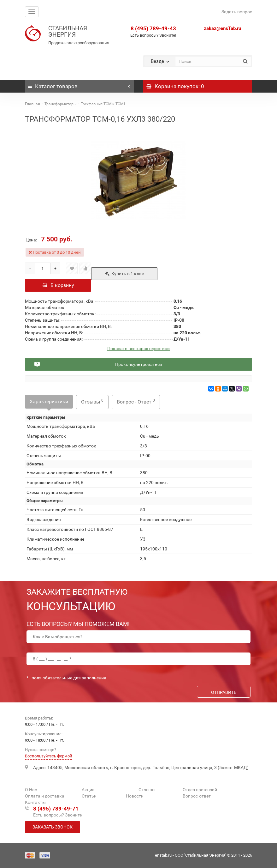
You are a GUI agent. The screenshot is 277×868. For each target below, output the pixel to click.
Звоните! (168, 35)
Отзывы (92, 401)
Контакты (35, 802)
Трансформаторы (60, 104)
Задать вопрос (237, 12)
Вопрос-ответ (197, 796)
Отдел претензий (200, 790)
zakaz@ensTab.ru (222, 28)
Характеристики (49, 401)
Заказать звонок (53, 827)
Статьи (89, 796)
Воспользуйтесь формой (49, 756)
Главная (32, 104)
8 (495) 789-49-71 (56, 809)
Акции (88, 790)
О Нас (31, 790)
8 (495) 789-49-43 (153, 28)
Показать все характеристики (138, 349)
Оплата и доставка (45, 796)
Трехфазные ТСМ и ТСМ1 (103, 104)
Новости (135, 796)
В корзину (58, 285)
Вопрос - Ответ (136, 401)
